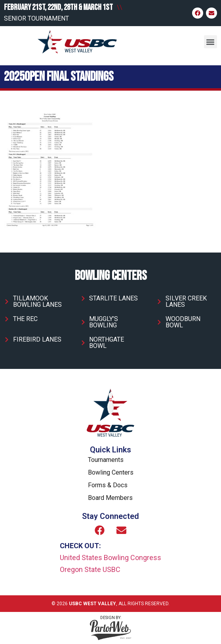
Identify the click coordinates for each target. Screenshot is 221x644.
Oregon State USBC (90, 569)
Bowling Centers (111, 472)
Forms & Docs (108, 485)
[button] (211, 42)
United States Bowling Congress (110, 558)
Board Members (110, 498)
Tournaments (106, 460)
